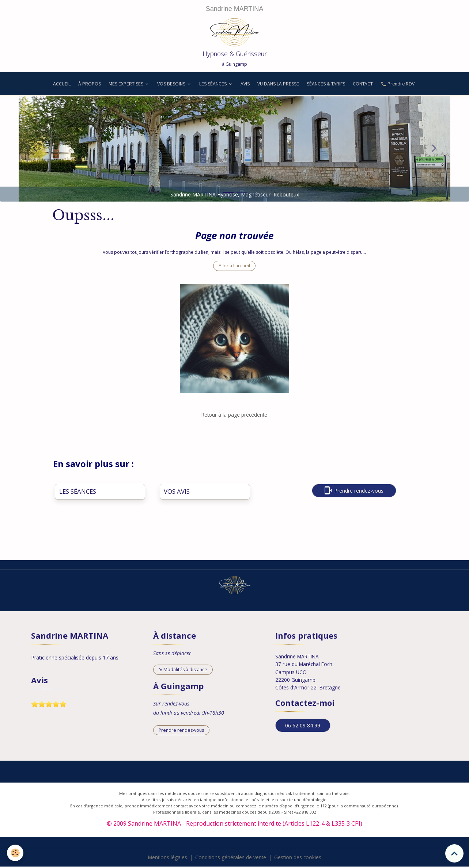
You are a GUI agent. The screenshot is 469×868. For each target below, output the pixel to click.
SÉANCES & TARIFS (326, 85)
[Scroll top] (454, 853)
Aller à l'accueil (234, 267)
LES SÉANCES (213, 85)
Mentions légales (167, 859)
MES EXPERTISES (126, 85)
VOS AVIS (177, 493)
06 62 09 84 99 (303, 726)
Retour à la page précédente (234, 416)
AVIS (245, 85)
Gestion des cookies (298, 859)
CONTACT (363, 85)
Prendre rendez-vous (354, 492)
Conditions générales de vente (231, 859)
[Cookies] (16, 853)
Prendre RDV (398, 85)
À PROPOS (90, 85)
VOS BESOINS (172, 85)
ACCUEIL (61, 85)
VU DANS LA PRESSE (278, 85)
